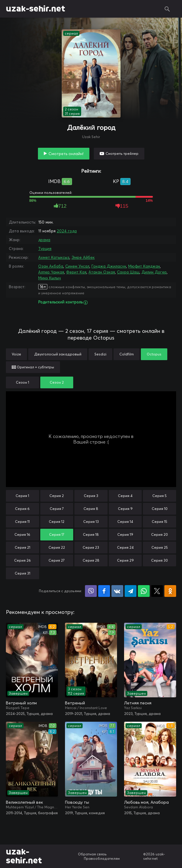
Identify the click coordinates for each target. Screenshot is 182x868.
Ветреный (75, 703)
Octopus (154, 354)
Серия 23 (91, 547)
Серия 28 (91, 560)
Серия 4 (125, 496)
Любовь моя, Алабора (146, 802)
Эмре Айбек (83, 257)
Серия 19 (125, 534)
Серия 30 (160, 560)
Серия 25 (160, 547)
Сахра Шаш (128, 272)
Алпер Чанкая (51, 272)
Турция (45, 249)
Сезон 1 (22, 382)
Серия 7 (57, 509)
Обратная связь (92, 854)
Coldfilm (127, 354)
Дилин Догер (154, 272)
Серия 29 (125, 560)
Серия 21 (22, 547)
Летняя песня (138, 703)
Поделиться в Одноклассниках (170, 591)
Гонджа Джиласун (109, 266)
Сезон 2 (57, 382)
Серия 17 (57, 534)
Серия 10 (160, 509)
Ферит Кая (76, 272)
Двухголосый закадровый (58, 354)
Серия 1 (22, 496)
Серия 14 (125, 522)
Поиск (167, 9)
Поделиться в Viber (91, 591)
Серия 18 (91, 534)
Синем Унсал (77, 266)
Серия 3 (91, 496)
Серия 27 (57, 560)
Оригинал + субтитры (33, 367)
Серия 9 (125, 509)
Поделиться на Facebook (104, 591)
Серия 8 (91, 509)
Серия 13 (91, 522)
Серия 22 (57, 547)
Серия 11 (22, 522)
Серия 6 (22, 509)
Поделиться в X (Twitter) (157, 591)
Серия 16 (22, 534)
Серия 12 (57, 522)
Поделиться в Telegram (131, 591)
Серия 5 (160, 496)
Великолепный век (24, 802)
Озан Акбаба (51, 266)
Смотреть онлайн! (66, 154)
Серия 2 (57, 496)
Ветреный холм (21, 703)
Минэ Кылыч (50, 278)
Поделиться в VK (117, 591)
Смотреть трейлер (122, 153)
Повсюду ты (77, 802)
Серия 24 (125, 547)
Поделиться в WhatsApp (144, 591)
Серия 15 (160, 522)
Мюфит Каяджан (144, 266)
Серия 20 (160, 534)
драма (44, 240)
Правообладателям (102, 858)
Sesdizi (100, 354)
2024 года (67, 231)
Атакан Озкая (102, 272)
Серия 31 (22, 573)
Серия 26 (22, 560)
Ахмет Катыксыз (54, 257)
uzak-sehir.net (36, 9)
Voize (16, 354)
